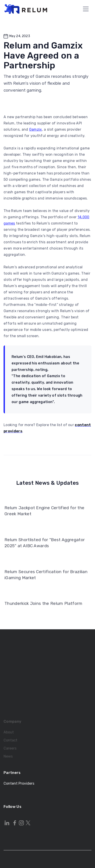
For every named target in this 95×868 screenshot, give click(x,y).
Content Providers (19, 783)
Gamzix (36, 132)
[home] (26, 9)
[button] (86, 9)
